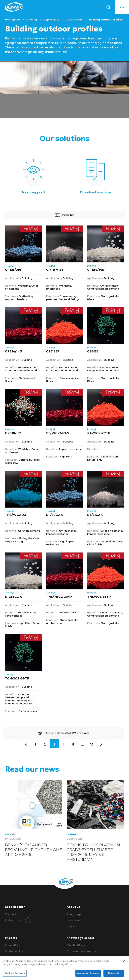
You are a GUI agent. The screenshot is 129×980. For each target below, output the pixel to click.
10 (95, 745)
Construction (74, 20)
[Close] (124, 963)
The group (74, 916)
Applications (51, 20)
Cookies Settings (15, 974)
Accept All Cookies (88, 974)
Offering (32, 20)
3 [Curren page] (53, 745)
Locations (74, 922)
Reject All (114, 974)
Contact (11, 916)
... (85, 745)
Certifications (76, 947)
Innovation (12, 947)
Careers (72, 928)
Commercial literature (81, 953)
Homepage (12, 20)
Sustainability (14, 953)
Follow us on (14, 922)
